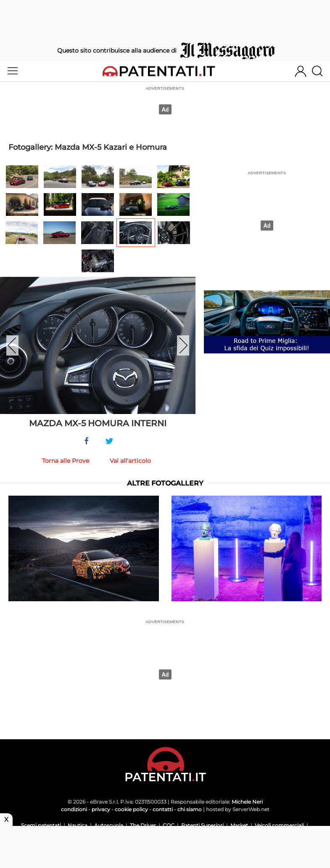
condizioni (74, 809)
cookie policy (131, 809)
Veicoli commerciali (279, 825)
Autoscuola (109, 825)
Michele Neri (247, 802)
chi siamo (190, 809)
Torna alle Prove (66, 461)
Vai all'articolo (130, 461)
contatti (163, 809)
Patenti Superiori (202, 825)
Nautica (78, 825)
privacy (101, 809)
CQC (169, 825)
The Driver (143, 825)
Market (239, 825)
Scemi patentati (41, 825)
